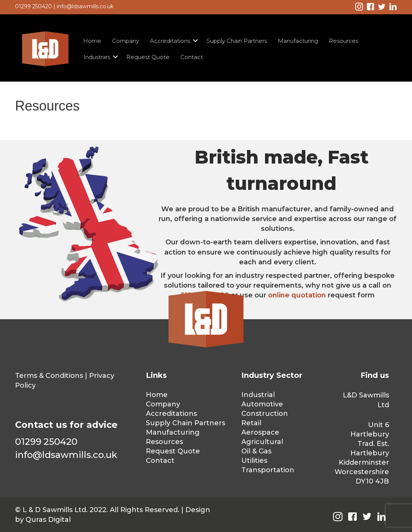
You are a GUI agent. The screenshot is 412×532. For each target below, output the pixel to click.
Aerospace (260, 432)
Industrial (258, 395)
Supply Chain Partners (237, 41)
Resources (344, 41)
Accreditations (170, 41)
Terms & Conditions (49, 376)
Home (92, 41)
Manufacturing (298, 41)
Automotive (262, 404)
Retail (251, 423)
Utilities (254, 461)
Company (126, 41)
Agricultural (262, 442)
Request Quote (148, 57)
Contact (192, 57)
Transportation (268, 470)
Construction (265, 414)
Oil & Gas (256, 451)
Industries (97, 57)
